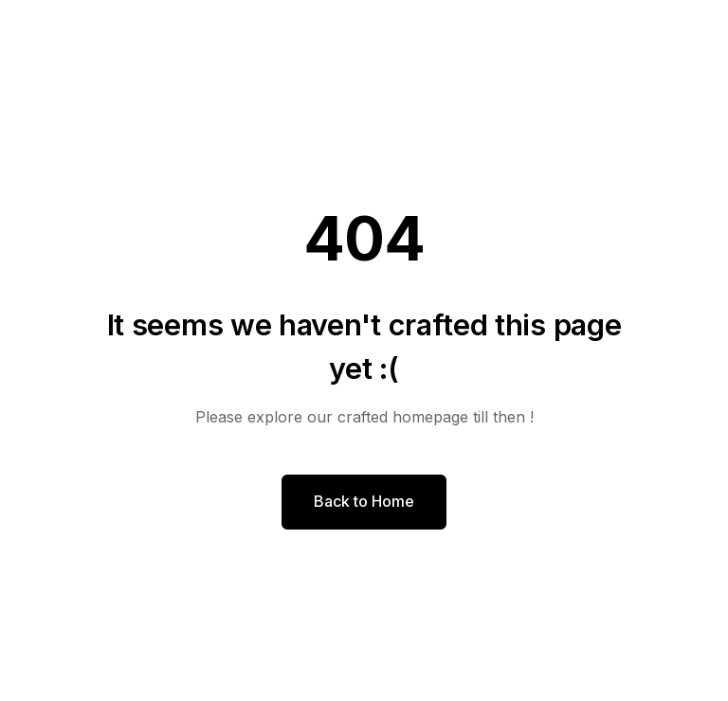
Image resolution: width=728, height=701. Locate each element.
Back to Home (364, 501)
